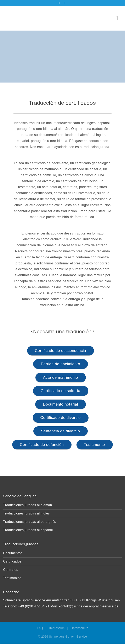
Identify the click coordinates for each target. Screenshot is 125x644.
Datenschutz (80, 628)
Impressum (57, 628)
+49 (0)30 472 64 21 (34, 606)
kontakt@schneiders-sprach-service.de (89, 606)
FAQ (40, 628)
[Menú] (119, 18)
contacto (95, 141)
